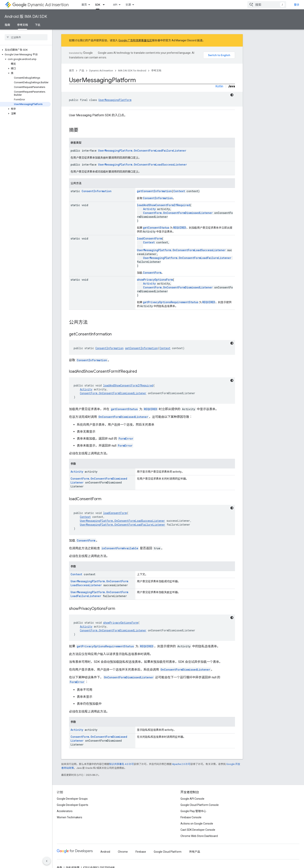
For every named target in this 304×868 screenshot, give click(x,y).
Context (179, 191)
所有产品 (195, 852)
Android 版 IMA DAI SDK (26, 17)
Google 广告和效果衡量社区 (135, 40)
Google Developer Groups (72, 799)
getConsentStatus (156, 228)
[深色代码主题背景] (232, 95)
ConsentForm (152, 273)
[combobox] (267, 5)
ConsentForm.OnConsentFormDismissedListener (178, 213)
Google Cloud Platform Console (200, 805)
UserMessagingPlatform (115, 100)
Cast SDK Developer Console (198, 830)
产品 (82, 71)
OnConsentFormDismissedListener (123, 417)
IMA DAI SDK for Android (132, 71)
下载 (38, 25)
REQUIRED (180, 228)
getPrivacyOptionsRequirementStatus (171, 302)
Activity (149, 209)
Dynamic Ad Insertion (41, 5)
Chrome (123, 852)
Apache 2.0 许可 (181, 764)
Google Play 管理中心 (193, 811)
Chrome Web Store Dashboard (199, 836)
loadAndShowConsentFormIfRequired (163, 205)
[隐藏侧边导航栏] (47, 861)
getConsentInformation (154, 191)
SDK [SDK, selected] (98, 5)
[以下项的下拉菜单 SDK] (105, 5)
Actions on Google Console (197, 824)
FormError (126, 439)
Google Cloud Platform (168, 852)
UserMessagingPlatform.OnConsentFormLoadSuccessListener (142, 164)
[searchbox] (26, 37)
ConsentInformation (97, 191)
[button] (25, 50)
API (115, 5)
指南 (7, 25)
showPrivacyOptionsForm (155, 280)
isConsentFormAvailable (120, 548)
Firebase (141, 852)
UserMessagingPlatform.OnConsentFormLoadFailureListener (142, 151)
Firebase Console (191, 817)
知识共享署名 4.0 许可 (121, 764)
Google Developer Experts (73, 805)
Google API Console (192, 799)
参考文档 (156, 71)
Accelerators (65, 811)
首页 (84, 5)
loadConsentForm (149, 238)
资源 (128, 5)
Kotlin (219, 86)
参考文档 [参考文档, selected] (22, 25)
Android (105, 852)
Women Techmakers (70, 817)
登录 (297, 5)
